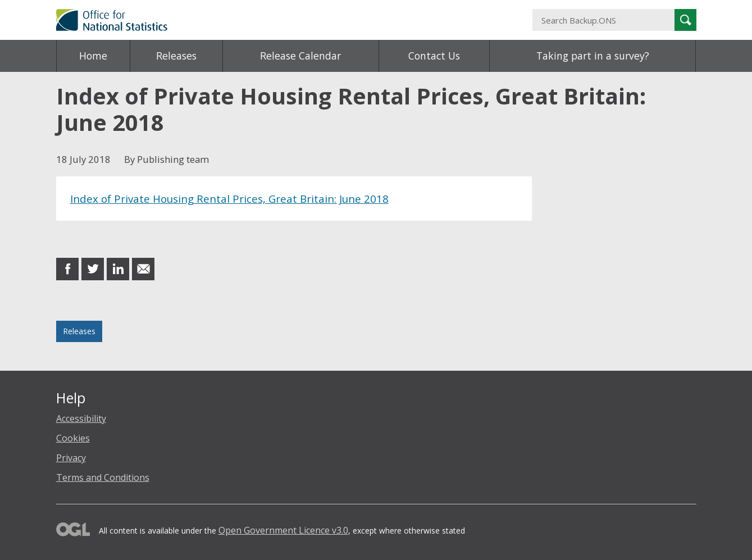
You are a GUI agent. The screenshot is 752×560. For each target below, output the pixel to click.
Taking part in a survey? (593, 56)
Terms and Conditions (103, 477)
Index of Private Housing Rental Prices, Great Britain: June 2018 (229, 199)
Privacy (71, 458)
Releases (176, 56)
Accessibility (81, 418)
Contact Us (434, 56)
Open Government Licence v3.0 (283, 530)
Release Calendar (300, 56)
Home (93, 56)
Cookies (73, 438)
